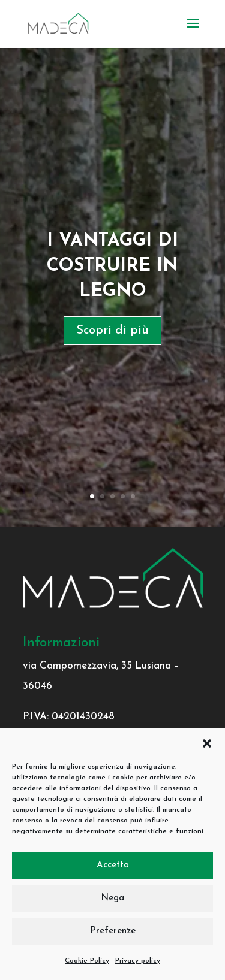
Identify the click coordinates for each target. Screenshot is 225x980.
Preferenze (113, 931)
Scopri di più (112, 331)
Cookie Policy (87, 961)
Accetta (113, 865)
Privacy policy (138, 961)
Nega (112, 898)
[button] (207, 743)
